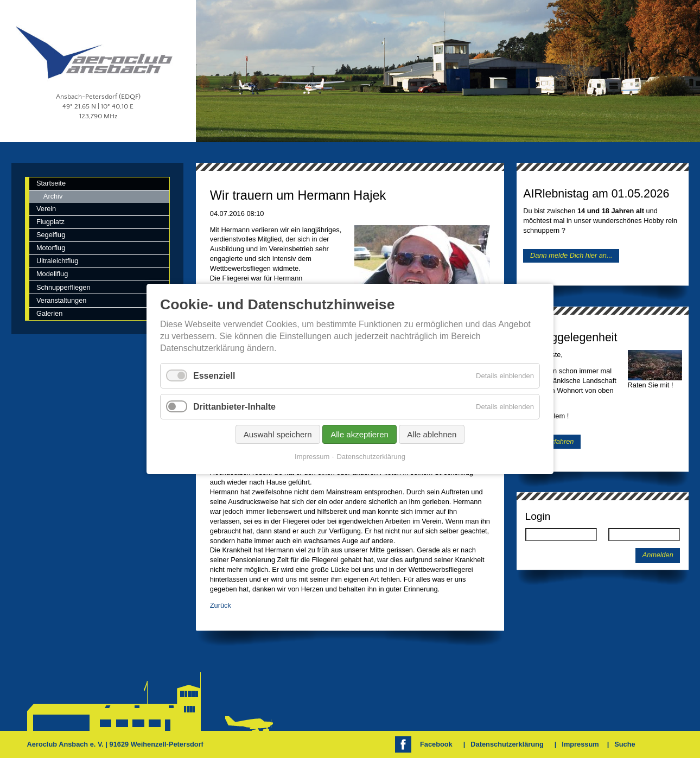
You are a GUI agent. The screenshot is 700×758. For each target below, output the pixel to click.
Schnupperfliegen (63, 287)
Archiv (53, 196)
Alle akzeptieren (359, 434)
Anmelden (658, 555)
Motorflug (51, 248)
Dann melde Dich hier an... (571, 256)
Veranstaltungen (62, 300)
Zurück (221, 605)
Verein (46, 209)
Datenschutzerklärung (507, 744)
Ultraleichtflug (58, 261)
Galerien (49, 313)
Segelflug (51, 235)
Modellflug (52, 274)
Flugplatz (50, 222)
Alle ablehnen (432, 434)
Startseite (51, 183)
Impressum (580, 744)
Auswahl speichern (278, 434)
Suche (625, 744)
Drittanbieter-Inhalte (234, 407)
